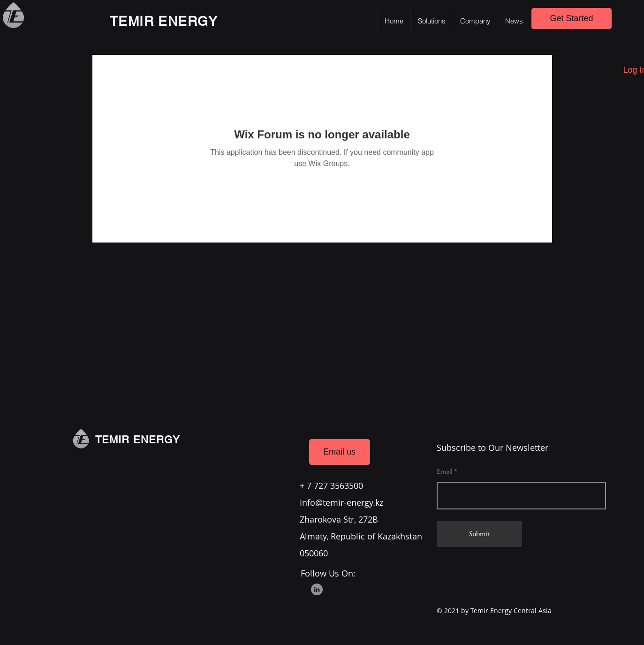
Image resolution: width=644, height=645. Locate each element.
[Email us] (340, 452)
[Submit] (479, 534)
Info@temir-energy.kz (341, 502)
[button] (432, 21)
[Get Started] (572, 19)
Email (444, 471)
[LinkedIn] (317, 589)
